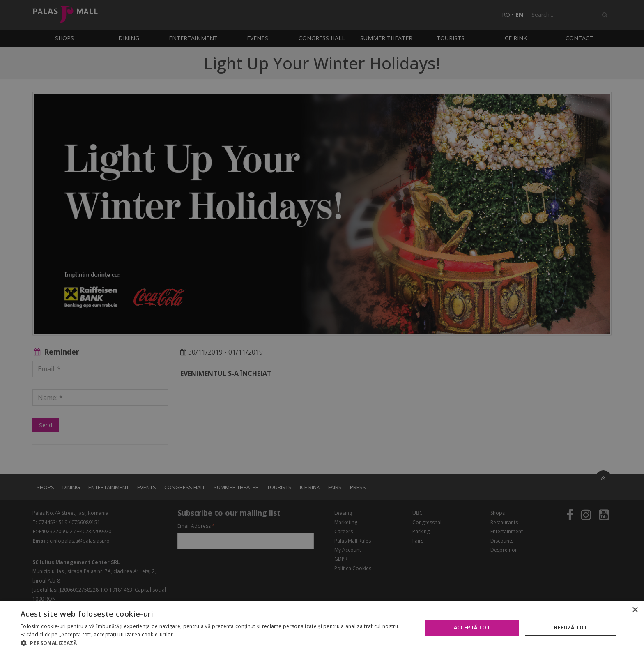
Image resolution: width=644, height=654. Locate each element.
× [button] (635, 610)
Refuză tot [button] (570, 628)
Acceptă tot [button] (472, 628)
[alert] (322, 327)
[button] (215, 643)
